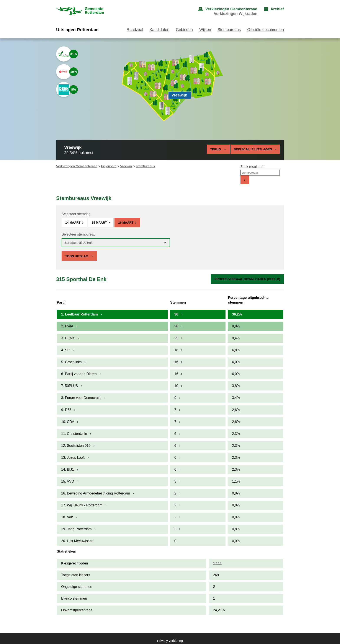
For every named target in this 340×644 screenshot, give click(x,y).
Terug (216, 149)
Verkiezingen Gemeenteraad (77, 166)
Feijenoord (109, 166)
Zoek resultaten (252, 167)
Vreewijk (126, 166)
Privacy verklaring (170, 641)
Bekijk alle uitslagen (255, 149)
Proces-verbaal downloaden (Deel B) (247, 279)
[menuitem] (223, 11)
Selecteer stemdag (76, 214)
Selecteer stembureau (79, 234)
